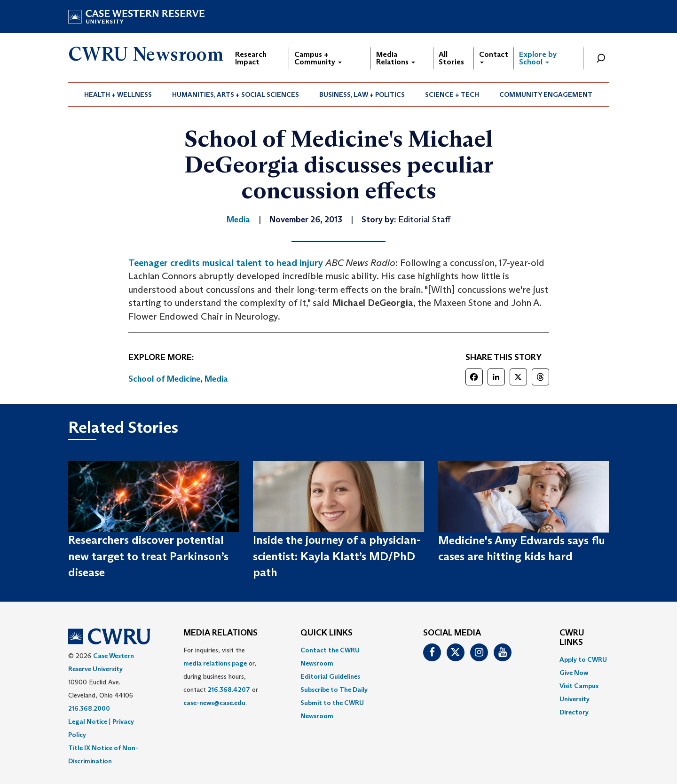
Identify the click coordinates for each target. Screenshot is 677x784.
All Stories (451, 58)
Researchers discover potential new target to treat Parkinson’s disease (148, 556)
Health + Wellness (118, 94)
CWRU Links (572, 638)
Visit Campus (579, 686)
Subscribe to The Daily (334, 690)
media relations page (215, 663)
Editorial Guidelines (330, 676)
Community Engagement (546, 94)
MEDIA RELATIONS (220, 633)
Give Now (574, 673)
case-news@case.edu (214, 703)
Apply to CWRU (583, 659)
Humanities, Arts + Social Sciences (236, 94)
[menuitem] (118, 94)
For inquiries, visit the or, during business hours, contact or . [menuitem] (221, 676)
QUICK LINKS (327, 633)
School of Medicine (164, 379)
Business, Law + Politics (362, 94)
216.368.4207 (229, 690)
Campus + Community (318, 58)
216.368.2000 (89, 708)
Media (216, 379)
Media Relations (396, 58)
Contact (494, 57)
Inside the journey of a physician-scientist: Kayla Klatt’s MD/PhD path (337, 556)
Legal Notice (88, 721)
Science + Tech (452, 94)
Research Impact (251, 58)
